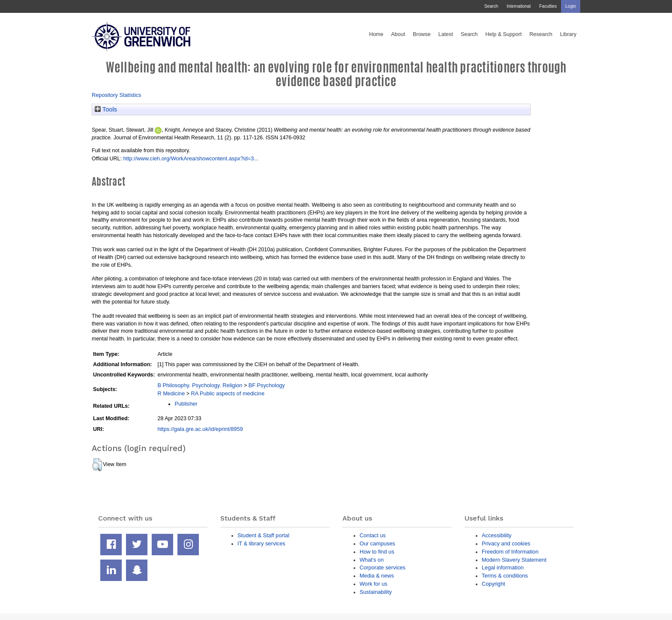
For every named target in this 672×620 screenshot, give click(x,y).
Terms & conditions (505, 576)
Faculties (548, 6)
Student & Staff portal (263, 535)
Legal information (503, 567)
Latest (446, 34)
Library (568, 34)
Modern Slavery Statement (514, 560)
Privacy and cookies (506, 543)
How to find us (377, 552)
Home (376, 34)
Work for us (373, 584)
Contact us (373, 535)
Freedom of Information (510, 552)
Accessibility (496, 535)
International (519, 6)
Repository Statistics (117, 95)
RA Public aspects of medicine (228, 393)
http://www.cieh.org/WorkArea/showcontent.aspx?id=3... (191, 158)
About (398, 34)
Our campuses (377, 543)
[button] (97, 465)
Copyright (493, 584)
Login (571, 6)
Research (541, 34)
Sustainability (376, 592)
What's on (372, 560)
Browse (422, 34)
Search (491, 6)
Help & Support (504, 34)
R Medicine (171, 393)
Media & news (377, 576)
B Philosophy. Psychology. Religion (200, 385)
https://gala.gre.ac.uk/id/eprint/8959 (200, 429)
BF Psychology (267, 385)
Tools (106, 109)
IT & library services (261, 543)
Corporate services (382, 567)
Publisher (186, 404)
